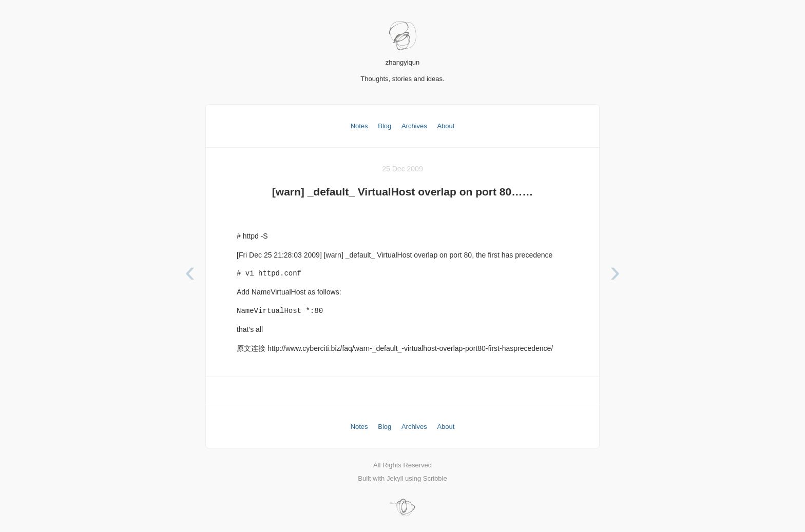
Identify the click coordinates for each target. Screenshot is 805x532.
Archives (414, 126)
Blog (385, 126)
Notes (359, 126)
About (446, 126)
